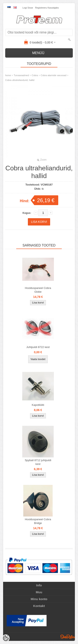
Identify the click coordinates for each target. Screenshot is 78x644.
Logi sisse (28, 8)
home (8, 75)
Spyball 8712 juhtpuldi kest (38, 462)
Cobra (35, 75)
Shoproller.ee (68, 637)
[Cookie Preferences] (6, 638)
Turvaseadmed (21, 75)
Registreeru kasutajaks (47, 8)
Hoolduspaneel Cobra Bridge (38, 521)
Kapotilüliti (38, 405)
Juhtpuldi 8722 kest (38, 347)
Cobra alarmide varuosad (54, 75)
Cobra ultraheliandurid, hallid (20, 80)
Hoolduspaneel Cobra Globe (38, 290)
